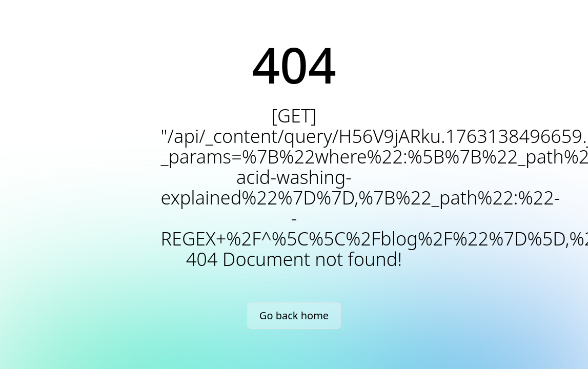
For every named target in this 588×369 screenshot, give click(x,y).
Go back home (294, 315)
